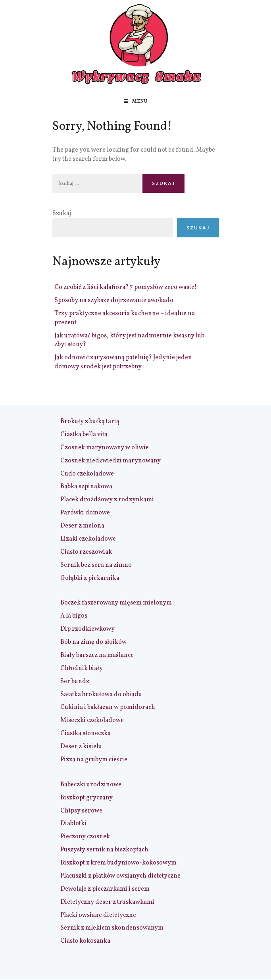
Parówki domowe (85, 513)
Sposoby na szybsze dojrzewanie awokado (114, 300)
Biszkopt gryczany (86, 798)
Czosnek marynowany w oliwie (105, 448)
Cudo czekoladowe (87, 474)
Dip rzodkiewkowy (87, 629)
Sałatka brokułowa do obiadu (101, 695)
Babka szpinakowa (86, 487)
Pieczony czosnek (85, 837)
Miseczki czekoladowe (92, 720)
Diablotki (73, 824)
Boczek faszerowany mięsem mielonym (116, 603)
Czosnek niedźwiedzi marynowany (111, 461)
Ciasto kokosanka (85, 941)
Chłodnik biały (82, 668)
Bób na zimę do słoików (93, 642)
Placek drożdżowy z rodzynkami (107, 500)
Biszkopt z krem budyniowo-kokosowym (118, 863)
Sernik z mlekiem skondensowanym (112, 928)
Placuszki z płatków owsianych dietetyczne (120, 876)
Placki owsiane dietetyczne (98, 915)
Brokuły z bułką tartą (90, 422)
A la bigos (74, 616)
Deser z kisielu (81, 747)
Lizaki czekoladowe (88, 539)
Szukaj (62, 214)
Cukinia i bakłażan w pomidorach (108, 707)
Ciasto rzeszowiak (86, 552)
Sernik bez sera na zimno (96, 565)
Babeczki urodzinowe (91, 785)
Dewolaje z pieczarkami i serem (105, 889)
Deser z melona (82, 526)
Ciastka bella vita (84, 435)
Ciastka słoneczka (86, 734)
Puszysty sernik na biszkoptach (104, 850)
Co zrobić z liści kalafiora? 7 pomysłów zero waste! (126, 287)
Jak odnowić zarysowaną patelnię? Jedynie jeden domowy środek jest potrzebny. (123, 362)
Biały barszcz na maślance (97, 655)
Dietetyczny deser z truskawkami (107, 902)
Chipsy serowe (81, 811)
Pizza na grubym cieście (94, 760)
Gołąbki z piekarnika (90, 578)
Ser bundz (75, 682)
